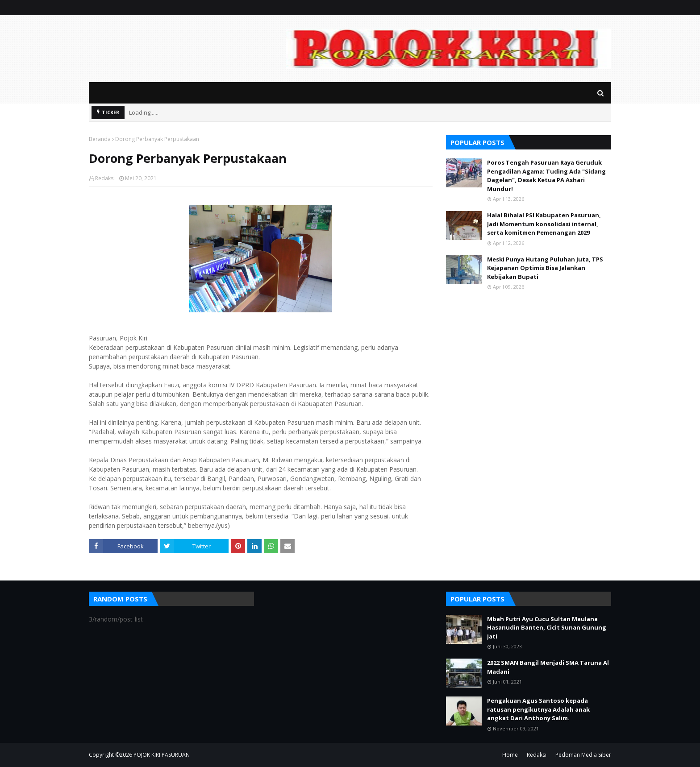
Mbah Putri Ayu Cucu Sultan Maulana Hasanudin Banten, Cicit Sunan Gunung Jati (547, 628)
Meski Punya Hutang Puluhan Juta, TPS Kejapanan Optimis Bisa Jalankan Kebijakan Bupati (545, 268)
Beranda (100, 139)
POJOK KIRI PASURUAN (162, 755)
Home (510, 755)
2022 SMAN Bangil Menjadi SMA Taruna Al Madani (548, 667)
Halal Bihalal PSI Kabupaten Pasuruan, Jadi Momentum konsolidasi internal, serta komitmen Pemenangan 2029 (544, 224)
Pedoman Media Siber (583, 755)
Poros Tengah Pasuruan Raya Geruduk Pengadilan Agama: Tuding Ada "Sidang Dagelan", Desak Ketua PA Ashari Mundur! (546, 176)
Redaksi (105, 178)
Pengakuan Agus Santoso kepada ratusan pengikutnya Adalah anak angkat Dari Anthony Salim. (538, 709)
